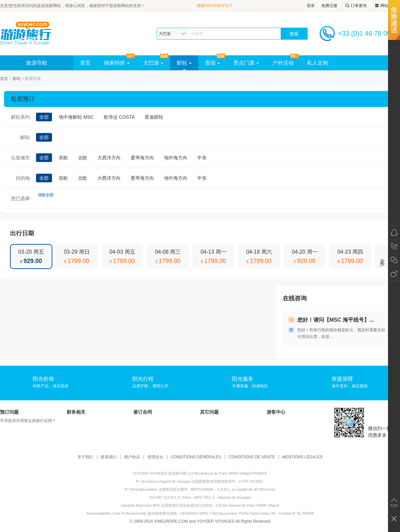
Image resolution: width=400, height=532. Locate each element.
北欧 (83, 158)
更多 (382, 257)
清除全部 (46, 195)
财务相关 (76, 412)
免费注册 (329, 6)
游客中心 (276, 412)
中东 (202, 158)
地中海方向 (176, 158)
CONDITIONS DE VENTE (252, 457)
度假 (212, 63)
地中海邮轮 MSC (76, 117)
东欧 (63, 158)
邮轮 (184, 63)
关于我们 (85, 457)
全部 (44, 117)
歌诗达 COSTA (119, 117)
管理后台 (155, 457)
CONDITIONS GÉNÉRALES (196, 457)
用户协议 (132, 457)
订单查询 (355, 6)
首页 (85, 63)
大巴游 (153, 63)
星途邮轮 (154, 117)
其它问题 (209, 412)
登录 (311, 6)
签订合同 (143, 412)
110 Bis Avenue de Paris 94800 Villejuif (247, 505)
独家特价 (117, 63)
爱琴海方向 (142, 158)
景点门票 (246, 63)
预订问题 (9, 412)
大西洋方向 (109, 158)
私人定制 (318, 63)
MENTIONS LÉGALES (302, 457)
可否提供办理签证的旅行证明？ (28, 421)
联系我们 (109, 457)
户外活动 (283, 63)
